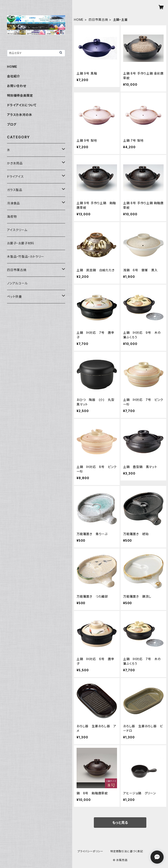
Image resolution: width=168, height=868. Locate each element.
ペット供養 (14, 297)
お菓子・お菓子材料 (21, 243)
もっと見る (120, 823)
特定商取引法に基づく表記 (127, 851)
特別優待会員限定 (20, 95)
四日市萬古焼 (98, 20)
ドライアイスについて (22, 105)
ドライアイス (15, 177)
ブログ (12, 124)
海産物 (12, 217)
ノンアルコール (17, 283)
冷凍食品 (13, 203)
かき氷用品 (15, 163)
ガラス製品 (15, 190)
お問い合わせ (17, 86)
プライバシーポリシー (90, 851)
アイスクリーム (17, 230)
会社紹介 (13, 76)
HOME (79, 20)
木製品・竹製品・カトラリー (25, 257)
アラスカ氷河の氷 (19, 115)
